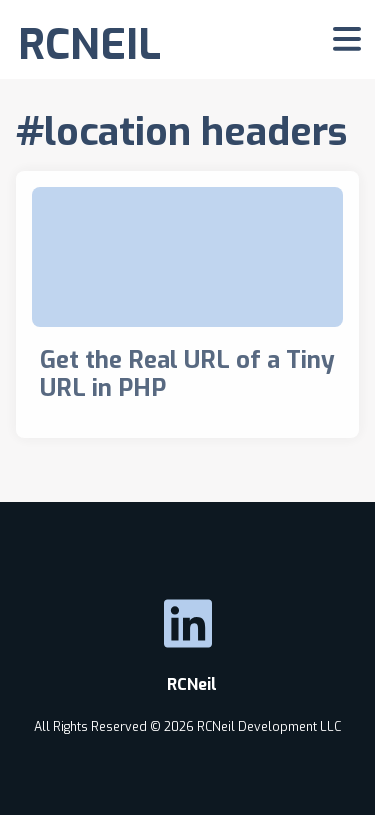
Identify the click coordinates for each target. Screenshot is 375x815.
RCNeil (188, 684)
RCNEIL (89, 44)
